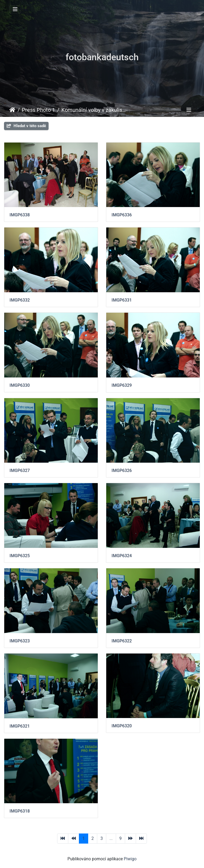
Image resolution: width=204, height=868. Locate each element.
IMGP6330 (20, 385)
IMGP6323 (20, 641)
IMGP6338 (20, 215)
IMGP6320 (122, 726)
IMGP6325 (20, 556)
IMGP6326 (122, 470)
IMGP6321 (20, 726)
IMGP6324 (122, 556)
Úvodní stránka (12, 110)
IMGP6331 (122, 300)
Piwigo (130, 859)
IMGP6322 (122, 641)
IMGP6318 (20, 811)
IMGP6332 (20, 300)
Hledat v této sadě (26, 126)
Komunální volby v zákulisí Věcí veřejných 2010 (94, 110)
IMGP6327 (20, 470)
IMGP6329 (122, 385)
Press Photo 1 (38, 110)
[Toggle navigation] (15, 9)
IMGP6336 (122, 215)
